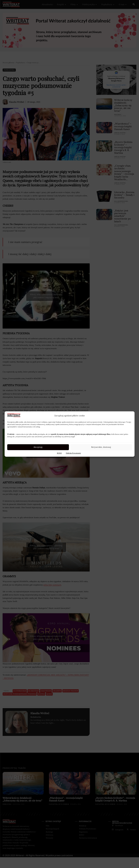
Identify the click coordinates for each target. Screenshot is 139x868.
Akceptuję (38, 447)
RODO (59, 453)
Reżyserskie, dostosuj (101, 447)
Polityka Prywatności (73, 453)
